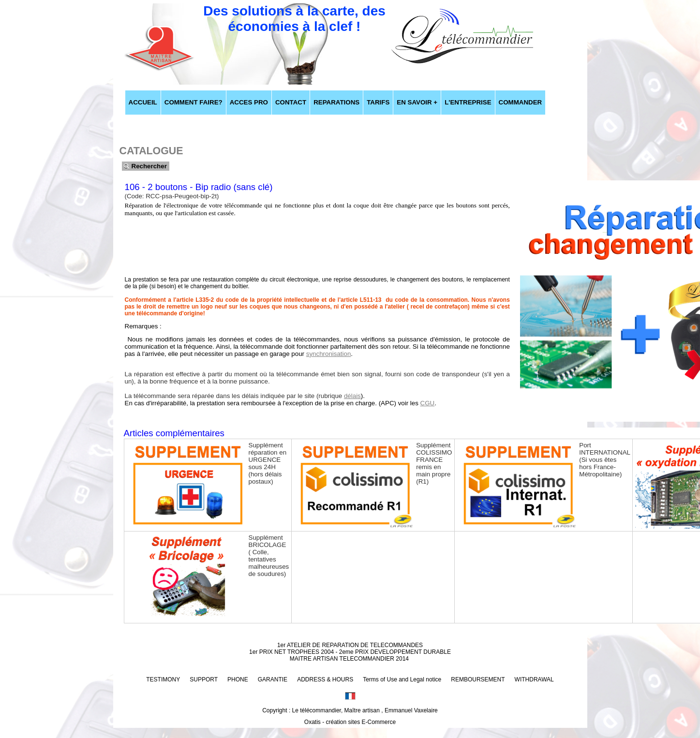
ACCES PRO (249, 102)
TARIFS (378, 102)
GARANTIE (273, 679)
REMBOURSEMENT (478, 679)
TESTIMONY (163, 679)
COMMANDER (521, 102)
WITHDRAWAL (534, 679)
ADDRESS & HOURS (325, 679)
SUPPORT (204, 679)
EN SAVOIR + (417, 102)
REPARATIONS (336, 102)
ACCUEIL (143, 102)
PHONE (238, 679)
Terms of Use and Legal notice (402, 679)
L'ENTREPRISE (468, 102)
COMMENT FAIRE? (194, 102)
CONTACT (291, 102)
